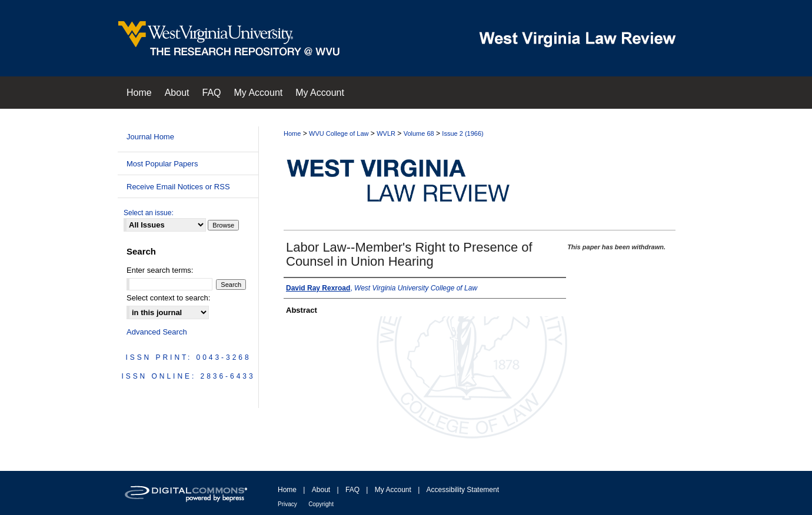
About (321, 490)
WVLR (386, 133)
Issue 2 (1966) (462, 133)
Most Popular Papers (162, 164)
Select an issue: (149, 213)
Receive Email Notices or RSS (178, 187)
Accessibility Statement (463, 490)
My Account (393, 490)
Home (292, 133)
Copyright (321, 504)
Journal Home (150, 137)
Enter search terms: (160, 270)
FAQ (352, 490)
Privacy (287, 504)
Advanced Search (157, 332)
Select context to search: (168, 298)
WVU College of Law (339, 133)
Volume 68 (419, 133)
